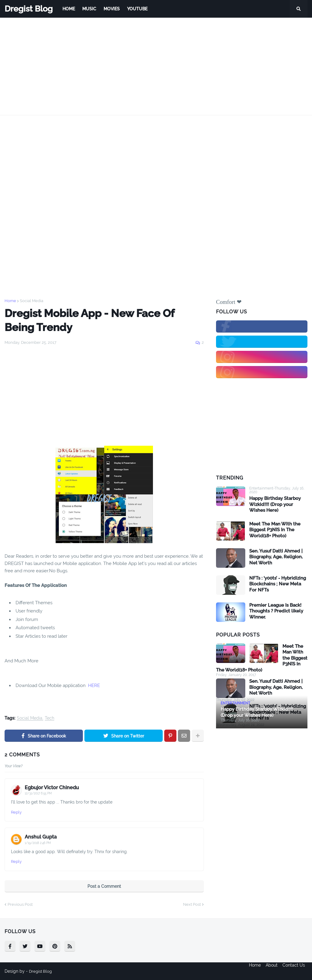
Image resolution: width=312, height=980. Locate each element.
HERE (94, 685)
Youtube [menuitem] (137, 9)
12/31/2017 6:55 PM (38, 793)
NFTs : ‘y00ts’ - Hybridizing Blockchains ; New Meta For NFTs (278, 584)
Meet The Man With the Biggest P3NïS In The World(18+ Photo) (275, 530)
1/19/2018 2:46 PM (38, 843)
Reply (16, 812)
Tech (50, 718)
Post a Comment (104, 886)
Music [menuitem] (89, 9)
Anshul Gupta (41, 837)
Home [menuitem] (69, 9)
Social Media (32, 301)
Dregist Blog (29, 9)
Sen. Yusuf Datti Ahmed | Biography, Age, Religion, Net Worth (276, 557)
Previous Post (20, 904)
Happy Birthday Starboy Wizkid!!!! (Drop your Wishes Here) (275, 504)
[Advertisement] (156, 66)
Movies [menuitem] (112, 9)
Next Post (192, 904)
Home (10, 301)
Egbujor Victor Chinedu (52, 788)
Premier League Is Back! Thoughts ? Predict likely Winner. (276, 611)
